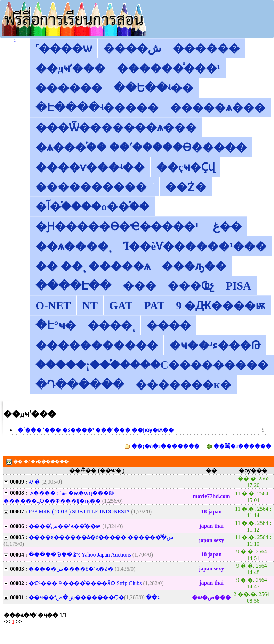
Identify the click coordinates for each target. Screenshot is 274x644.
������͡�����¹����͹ (15, 41)
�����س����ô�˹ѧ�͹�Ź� (71, 569)
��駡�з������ (242, 446)
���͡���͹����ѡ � (35, 482)
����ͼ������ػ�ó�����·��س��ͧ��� (101, 537)
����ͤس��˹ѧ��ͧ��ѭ (65, 526)
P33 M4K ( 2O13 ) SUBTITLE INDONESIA (79, 512)
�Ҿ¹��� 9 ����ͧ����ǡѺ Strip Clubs (85, 583)
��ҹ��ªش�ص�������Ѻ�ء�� (94, 597)
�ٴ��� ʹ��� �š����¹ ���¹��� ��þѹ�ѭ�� (96, 430)
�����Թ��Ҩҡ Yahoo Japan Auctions (80, 555)
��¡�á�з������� (166, 446)
